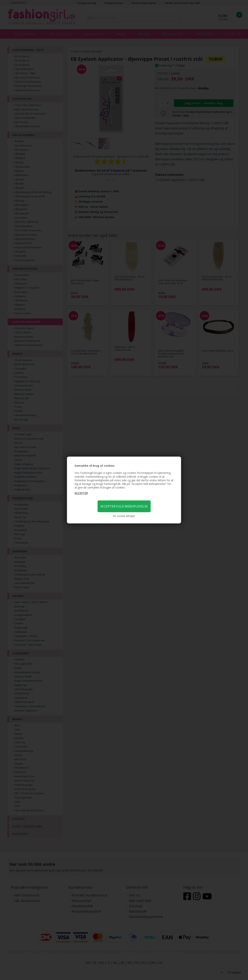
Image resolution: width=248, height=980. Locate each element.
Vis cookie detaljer (124, 516)
